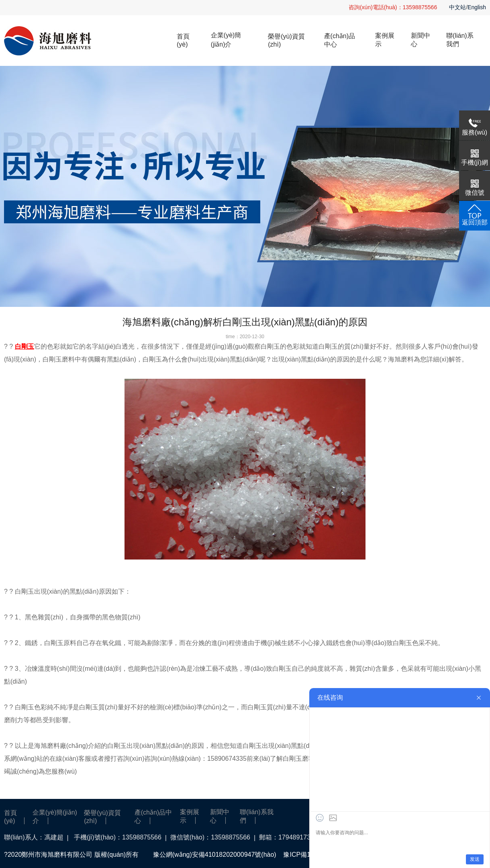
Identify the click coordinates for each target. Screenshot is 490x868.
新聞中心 (421, 40)
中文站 (457, 7)
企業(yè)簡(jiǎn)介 (226, 40)
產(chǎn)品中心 (340, 40)
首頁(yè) (183, 40)
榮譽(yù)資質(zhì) (286, 40)
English (477, 7)
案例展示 (385, 40)
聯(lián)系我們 (460, 40)
